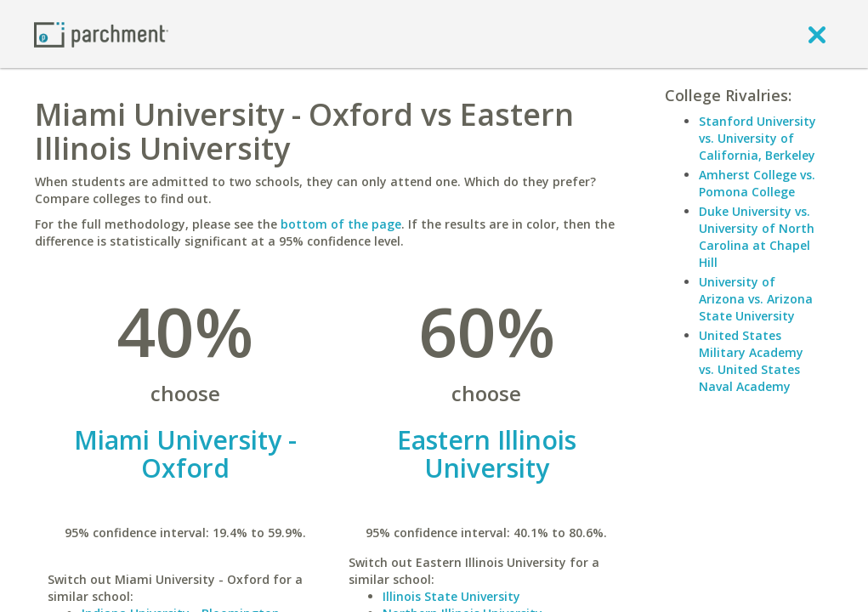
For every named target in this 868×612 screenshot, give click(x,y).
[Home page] (101, 34)
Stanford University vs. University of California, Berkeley (757, 138)
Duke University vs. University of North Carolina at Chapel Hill (757, 237)
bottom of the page (341, 224)
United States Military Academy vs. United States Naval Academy (751, 361)
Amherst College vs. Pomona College (757, 183)
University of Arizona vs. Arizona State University (756, 299)
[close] (817, 34)
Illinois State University (451, 596)
